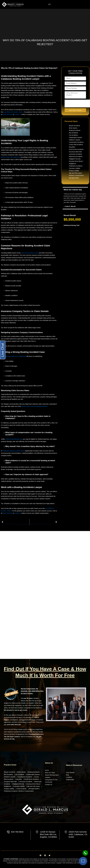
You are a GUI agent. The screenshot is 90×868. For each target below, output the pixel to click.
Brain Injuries (73, 128)
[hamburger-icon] (49, 4)
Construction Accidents (76, 142)
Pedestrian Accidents (76, 166)
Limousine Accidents (75, 154)
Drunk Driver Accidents (76, 149)
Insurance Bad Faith (75, 152)
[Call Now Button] (85, 853)
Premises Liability (74, 168)
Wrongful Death (74, 178)
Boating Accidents (75, 130)
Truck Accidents (21, 789)
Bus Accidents (73, 133)
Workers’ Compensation (26, 791)
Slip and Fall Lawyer (75, 173)
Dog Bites (72, 147)
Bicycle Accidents (74, 126)
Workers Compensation (76, 175)
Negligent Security (75, 159)
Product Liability (74, 171)
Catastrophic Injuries (75, 137)
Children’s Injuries (75, 140)
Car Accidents (73, 135)
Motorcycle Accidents (76, 156)
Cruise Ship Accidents (76, 145)
